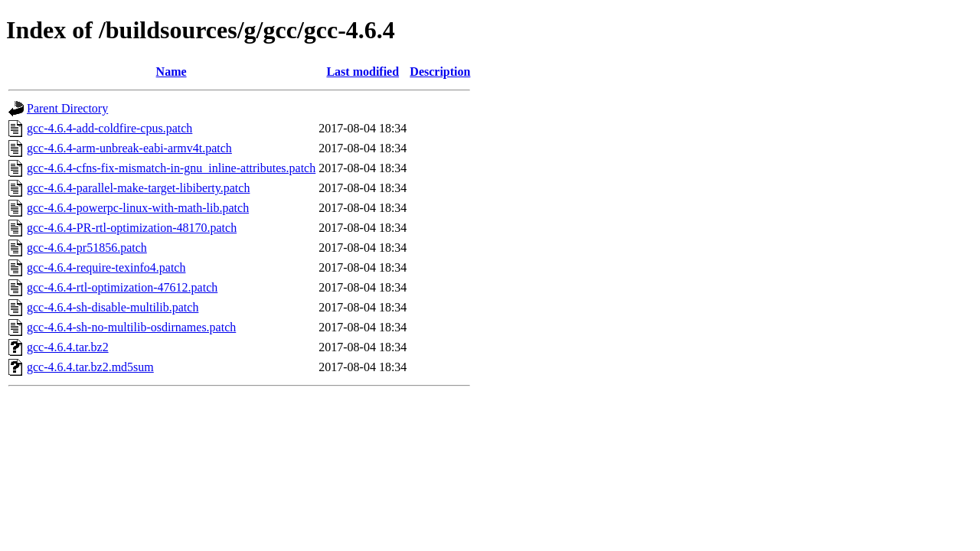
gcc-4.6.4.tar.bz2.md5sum (90, 367)
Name (171, 72)
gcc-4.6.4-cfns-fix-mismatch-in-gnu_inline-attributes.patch (171, 168)
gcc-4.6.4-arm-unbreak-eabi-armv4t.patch (129, 148)
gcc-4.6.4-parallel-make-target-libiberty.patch (138, 188)
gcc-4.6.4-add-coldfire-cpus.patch (109, 128)
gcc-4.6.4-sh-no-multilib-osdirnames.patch (131, 327)
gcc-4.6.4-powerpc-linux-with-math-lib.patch (138, 208)
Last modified (363, 72)
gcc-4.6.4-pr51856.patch (87, 248)
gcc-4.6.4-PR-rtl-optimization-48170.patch (132, 228)
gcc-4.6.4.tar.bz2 (68, 347)
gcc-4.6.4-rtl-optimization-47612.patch (122, 287)
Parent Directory (67, 108)
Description (440, 72)
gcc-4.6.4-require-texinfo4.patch (106, 267)
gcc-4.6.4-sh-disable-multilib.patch (113, 307)
